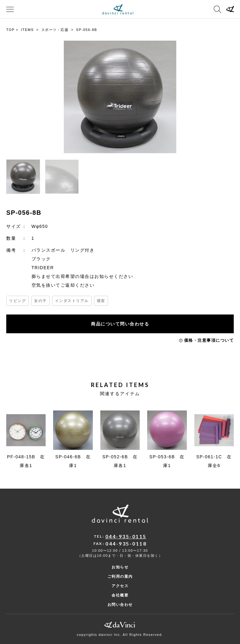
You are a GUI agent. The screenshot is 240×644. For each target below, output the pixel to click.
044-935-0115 (126, 536)
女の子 (40, 301)
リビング (17, 301)
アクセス (120, 586)
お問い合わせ (120, 605)
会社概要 (120, 595)
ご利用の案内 (120, 576)
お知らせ (120, 567)
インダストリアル (72, 301)
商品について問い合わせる (120, 324)
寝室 (101, 301)
